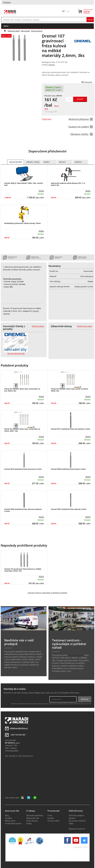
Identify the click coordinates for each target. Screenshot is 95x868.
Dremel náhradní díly (16, 353)
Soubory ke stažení (80, 127)
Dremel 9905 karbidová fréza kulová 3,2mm (68, 469)
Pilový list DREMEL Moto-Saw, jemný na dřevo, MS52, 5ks (70, 390)
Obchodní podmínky (35, 815)
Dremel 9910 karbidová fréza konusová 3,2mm (23, 469)
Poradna (8, 818)
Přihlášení (7, 2)
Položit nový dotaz (84, 326)
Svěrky (46, 162)
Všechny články (38, 326)
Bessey (88, 191)
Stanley (41, 231)
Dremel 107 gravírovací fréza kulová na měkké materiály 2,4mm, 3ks (23, 570)
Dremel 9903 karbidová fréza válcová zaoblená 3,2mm (23, 510)
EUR (68, 11)
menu (6, 26)
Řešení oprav (10, 821)
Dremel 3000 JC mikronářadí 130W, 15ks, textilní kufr (24, 184)
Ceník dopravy (32, 821)
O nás (50, 815)
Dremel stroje (33, 162)
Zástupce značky (81, 134)
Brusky (62, 162)
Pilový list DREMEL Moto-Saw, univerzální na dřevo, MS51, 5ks (22, 430)
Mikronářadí (25, 31)
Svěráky (78, 162)
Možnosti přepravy (81, 119)
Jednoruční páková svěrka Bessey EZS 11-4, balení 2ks (68, 184)
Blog (7, 815)
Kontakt (51, 818)
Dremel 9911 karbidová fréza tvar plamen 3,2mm (71, 429)
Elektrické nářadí (14, 31)
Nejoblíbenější (16, 162)
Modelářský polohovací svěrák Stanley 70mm (23, 223)
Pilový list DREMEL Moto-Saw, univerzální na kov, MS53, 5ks (22, 390)
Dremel (52, 65)
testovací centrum (76, 655)
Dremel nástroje (37, 31)
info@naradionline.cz (19, 728)
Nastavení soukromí (77, 829)
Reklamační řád (33, 818)
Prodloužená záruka (13, 823)
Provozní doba (53, 821)
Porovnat (88, 82)
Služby (29, 823)
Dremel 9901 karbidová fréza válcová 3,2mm (69, 509)
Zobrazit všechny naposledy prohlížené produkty (47, 593)
